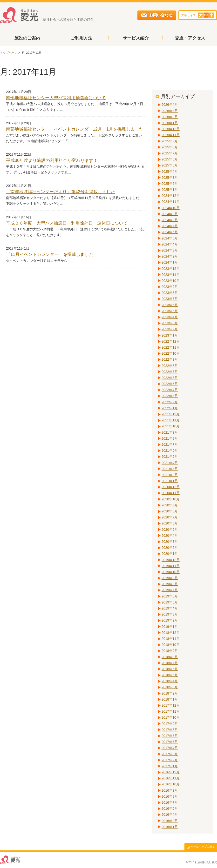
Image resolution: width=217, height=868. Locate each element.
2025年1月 (170, 190)
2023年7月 (170, 299)
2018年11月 (171, 639)
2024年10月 (171, 208)
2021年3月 (170, 469)
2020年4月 (170, 536)
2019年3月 (170, 614)
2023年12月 (171, 269)
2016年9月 (170, 790)
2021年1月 (170, 481)
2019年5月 (170, 602)
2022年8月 (170, 366)
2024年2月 (170, 256)
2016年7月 (170, 802)
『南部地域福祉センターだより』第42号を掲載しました (61, 192)
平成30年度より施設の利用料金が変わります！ (52, 160)
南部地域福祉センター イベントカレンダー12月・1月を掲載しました (75, 129)
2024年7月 (170, 226)
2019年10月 (171, 572)
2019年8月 (170, 584)
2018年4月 (170, 681)
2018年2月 (170, 693)
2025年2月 (170, 184)
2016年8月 (170, 796)
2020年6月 (170, 523)
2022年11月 (171, 347)
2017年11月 (171, 711)
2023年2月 (170, 329)
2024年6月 (170, 232)
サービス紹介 (136, 38)
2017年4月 (170, 748)
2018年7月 (170, 663)
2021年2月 (170, 475)
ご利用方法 (81, 38)
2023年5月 (170, 311)
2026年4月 (170, 105)
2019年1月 (170, 627)
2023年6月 (170, 305)
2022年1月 (170, 408)
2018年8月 (170, 657)
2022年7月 (170, 372)
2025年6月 (170, 159)
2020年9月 (170, 505)
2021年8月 (170, 438)
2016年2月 (170, 821)
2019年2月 (170, 620)
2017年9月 (170, 724)
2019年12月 (171, 560)
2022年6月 (170, 378)
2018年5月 (170, 675)
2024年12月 (171, 196)
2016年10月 (171, 784)
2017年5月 (170, 742)
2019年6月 (170, 596)
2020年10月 (171, 499)
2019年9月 (170, 578)
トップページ (9, 53)
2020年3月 (170, 542)
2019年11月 (171, 566)
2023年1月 (170, 335)
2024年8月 (170, 220)
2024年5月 (170, 238)
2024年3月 (170, 250)
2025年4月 (170, 172)
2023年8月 (170, 293)
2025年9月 (170, 141)
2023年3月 (170, 323)
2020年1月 (170, 554)
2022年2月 (170, 402)
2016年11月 (171, 778)
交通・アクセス (190, 38)
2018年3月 (170, 687)
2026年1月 (170, 123)
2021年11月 (171, 420)
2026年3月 (170, 111)
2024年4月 (170, 244)
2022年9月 (170, 359)
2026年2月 (170, 117)
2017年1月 (170, 766)
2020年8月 (170, 511)
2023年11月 (171, 275)
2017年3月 (170, 754)
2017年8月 (170, 730)
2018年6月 (170, 669)
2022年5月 (170, 384)
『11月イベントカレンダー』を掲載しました (50, 254)
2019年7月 (170, 590)
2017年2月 (170, 760)
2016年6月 (170, 808)
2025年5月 (170, 165)
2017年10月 (171, 717)
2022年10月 (171, 353)
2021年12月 (171, 414)
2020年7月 (170, 517)
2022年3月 (170, 396)
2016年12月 (171, 772)
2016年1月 (170, 827)
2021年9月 (170, 432)
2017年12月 (171, 705)
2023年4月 (170, 317)
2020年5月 (170, 530)
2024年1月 (170, 262)
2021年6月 (170, 451)
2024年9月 (170, 214)
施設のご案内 (27, 38)
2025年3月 (170, 178)
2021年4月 (170, 463)
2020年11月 (171, 493)
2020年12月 (171, 487)
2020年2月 (170, 548)
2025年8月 (170, 147)
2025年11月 (171, 135)
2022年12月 (171, 341)
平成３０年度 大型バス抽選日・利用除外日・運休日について (67, 223)
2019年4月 (170, 608)
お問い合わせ (157, 15)
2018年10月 (171, 645)
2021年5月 (170, 457)
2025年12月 (171, 129)
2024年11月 (171, 202)
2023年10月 (171, 281)
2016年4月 (170, 815)
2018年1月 (170, 699)
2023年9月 (170, 287)
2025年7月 (170, 153)
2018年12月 (171, 633)
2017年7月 (170, 736)
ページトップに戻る (201, 847)
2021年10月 (171, 426)
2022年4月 (170, 390)
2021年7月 (170, 444)
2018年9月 (170, 651)
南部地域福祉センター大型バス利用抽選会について (56, 98)
